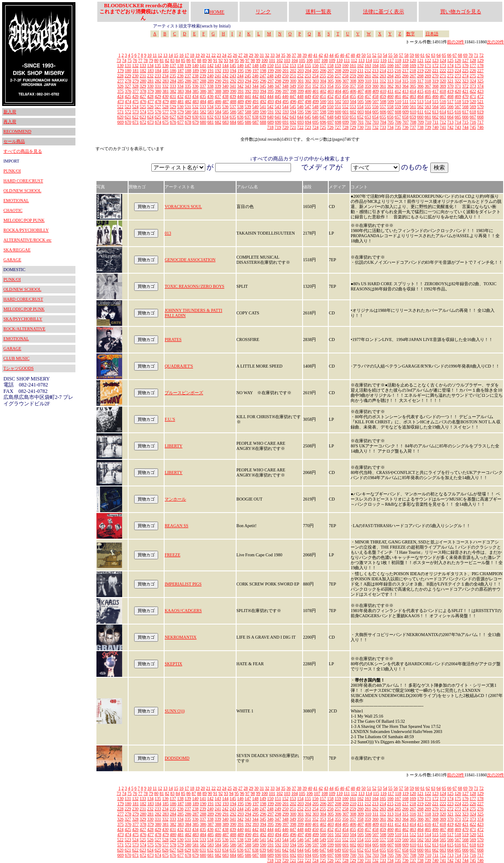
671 (136, 122)
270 (435, 76)
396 (278, 91)
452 (330, 96)
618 (473, 112)
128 (473, 60)
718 (270, 127)
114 (369, 60)
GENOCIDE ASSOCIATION (190, 260)
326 (120, 86)
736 (405, 127)
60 (417, 55)
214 (383, 71)
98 (253, 60)
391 (241, 91)
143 (218, 65)
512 (413, 101)
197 (256, 71)
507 (376, 101)
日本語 (432, 34)
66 (449, 55)
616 (458, 112)
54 (385, 55)
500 (323, 101)
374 (480, 86)
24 (224, 55)
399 (301, 91)
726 (330, 127)
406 (353, 91)
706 (398, 122)
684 (233, 122)
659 (413, 117)
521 (480, 101)
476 (143, 101)
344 (255, 86)
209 (346, 71)
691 (286, 122)
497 (301, 101)
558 (390, 107)
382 (173, 91)
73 (119, 60)
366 (420, 86)
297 (271, 81)
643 (293, 117)
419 (450, 91)
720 (285, 127)
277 (121, 81)
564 (435, 107)
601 (346, 112)
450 (315, 96)
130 (120, 65)
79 (151, 60)
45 (337, 55)
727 (338, 127)
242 (225, 76)
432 (180, 96)
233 (158, 76)
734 (390, 127)
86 (189, 60)
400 (308, 91)
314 (398, 81)
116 (383, 60)
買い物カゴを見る (461, 12)
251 (293, 76)
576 (158, 112)
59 (412, 55)
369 (443, 86)
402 (323, 91)
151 (278, 65)
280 (143, 81)
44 (331, 55)
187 (181, 71)
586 (233, 112)
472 (480, 96)
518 (458, 101)
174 (450, 65)
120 (413, 60)
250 (285, 76)
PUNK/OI (12, 171)
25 (230, 55)
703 (376, 122)
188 (188, 71)
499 (316, 101)
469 (458, 96)
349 (293, 86)
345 (263, 86)
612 (428, 112)
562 (420, 107)
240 (210, 76)
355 (338, 86)
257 (338, 76)
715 (465, 122)
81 (162, 60)
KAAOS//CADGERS (183, 611)
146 (240, 65)
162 (360, 65)
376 (128, 91)
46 (342, 55)
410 (383, 91)
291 (226, 81)
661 (428, 117)
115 (376, 60)
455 (353, 96)
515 (435, 101)
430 (165, 96)
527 (158, 107)
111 (347, 60)
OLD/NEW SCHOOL (22, 191)
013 (168, 233)
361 (383, 86)
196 (248, 71)
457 (368, 96)
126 (458, 60)
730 (360, 127)
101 (272, 60)
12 (160, 55)
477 (151, 101)
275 (473, 76)
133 (143, 65)
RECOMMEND (17, 131)
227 (480, 71)
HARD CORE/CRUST (23, 181)
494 (278, 101)
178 (480, 65)
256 (330, 76)
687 (256, 122)
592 (278, 112)
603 (361, 112)
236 (180, 76)
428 (150, 96)
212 (368, 71)
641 (278, 117)
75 (129, 60)
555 (368, 107)
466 (435, 96)
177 (473, 65)
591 (271, 112)
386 (203, 91)
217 (405, 71)
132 (135, 65)
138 (180, 65)
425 (128, 96)
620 (120, 117)
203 (301, 71)
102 (280, 60)
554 (360, 107)
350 (300, 86)
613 (435, 112)
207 (331, 71)
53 (380, 55)
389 (226, 91)
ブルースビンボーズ (184, 393)
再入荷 (10, 122)
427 (143, 96)
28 (246, 55)
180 (128, 71)
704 (383, 122)
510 (398, 101)
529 (173, 107)
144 (225, 65)
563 (428, 107)
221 (435, 71)
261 (368, 76)
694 (308, 122)
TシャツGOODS (19, 368)
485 (211, 101)
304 (323, 81)
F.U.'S (170, 419)
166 (390, 65)
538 (240, 107)
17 (187, 55)
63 (433, 55)
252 (300, 76)
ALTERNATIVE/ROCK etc (27, 240)
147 (248, 65)
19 (198, 55)
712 (443, 122)
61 (423, 55)
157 (323, 65)
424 (120, 96)
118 (398, 60)
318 (428, 81)
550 (330, 107)
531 (188, 107)
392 (248, 91)
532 (195, 107)
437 (218, 96)
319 (435, 81)
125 (450, 60)
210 (353, 71)
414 (413, 91)
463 (413, 96)
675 (166, 122)
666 (465, 117)
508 (383, 101)
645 (308, 117)
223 (450, 71)
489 (241, 101)
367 (428, 86)
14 (171, 55)
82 (167, 60)
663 (443, 117)
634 (225, 117)
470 (465, 96)
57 (401, 55)
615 (450, 112)
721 (293, 127)
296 (263, 81)
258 (345, 76)
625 (158, 117)
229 (128, 76)
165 (383, 65)
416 (428, 91)
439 (233, 96)
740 (435, 127)
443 (263, 96)
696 (323, 122)
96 (242, 60)
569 (473, 107)
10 (150, 55)
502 (338, 101)
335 (188, 86)
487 (226, 101)
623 (143, 117)
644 (300, 117)
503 (346, 101)
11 (155, 55)
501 (331, 101)
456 (360, 96)
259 (353, 76)
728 (345, 127)
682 (218, 122)
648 (330, 117)
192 (218, 71)
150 (270, 65)
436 (210, 96)
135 (158, 65)
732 (375, 127)
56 (396, 55)
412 (398, 91)
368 (435, 86)
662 (435, 117)
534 (210, 107)
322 (458, 81)
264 (390, 76)
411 (391, 91)
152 (285, 65)
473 (121, 101)
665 (458, 117)
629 (188, 117)
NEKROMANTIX (180, 637)
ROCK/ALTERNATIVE (24, 329)
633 (218, 117)
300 (293, 81)
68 (460, 55)
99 (258, 60)
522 (120, 107)
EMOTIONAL (16, 201)
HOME (214, 12)
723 (308, 127)
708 (413, 122)
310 (368, 81)
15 (176, 55)
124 (443, 60)
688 (263, 122)
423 (480, 91)
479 (166, 101)
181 (136, 71)
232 (150, 76)
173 (443, 65)
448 (300, 96)
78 (146, 60)
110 (340, 60)
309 (361, 81)
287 (196, 81)
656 (390, 117)
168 (405, 65)
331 (158, 86)
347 (278, 86)
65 (444, 55)
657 (398, 117)
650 (345, 117)
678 (188, 122)
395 (271, 91)
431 (173, 96)
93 (226, 60)
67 (455, 55)
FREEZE (172, 555)
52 (374, 55)
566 (450, 107)
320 (443, 81)
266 (405, 76)
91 (215, 60)
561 (413, 107)
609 (406, 112)
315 (405, 81)
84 (178, 60)
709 (421, 122)
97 (247, 60)
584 (218, 112)
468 (450, 96)
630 (195, 117)
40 (310, 55)
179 (121, 71)
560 (405, 107)
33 (273, 55)
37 (294, 55)
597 (316, 112)
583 (211, 112)
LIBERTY (174, 446)
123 (435, 60)
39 (305, 55)
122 (428, 60)
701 (361, 122)
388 (218, 91)
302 (308, 81)
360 (375, 86)
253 (308, 76)
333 (173, 86)
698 (338, 122)
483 (196, 101)
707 (406, 122)
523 (128, 107)
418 (443, 91)
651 (353, 117)
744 (465, 127)
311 (376, 81)
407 (361, 91)
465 (428, 96)
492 (263, 101)
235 (173, 76)
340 (225, 86)
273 (458, 76)
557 (383, 107)
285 (181, 81)
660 (420, 117)
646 (315, 117)
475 (136, 101)
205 (316, 71)
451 (323, 96)
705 (391, 122)
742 (450, 127)
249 (278, 76)
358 (360, 86)
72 (481, 55)
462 (405, 96)
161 (353, 65)
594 (293, 112)
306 (338, 81)
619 (480, 112)
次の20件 (495, 42)
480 (173, 101)
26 (235, 55)
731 (368, 127)
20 (203, 55)
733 (383, 127)
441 (248, 96)
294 (248, 81)
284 (173, 81)
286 (188, 81)
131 (128, 65)
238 (195, 76)
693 (301, 122)
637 (248, 117)
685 (241, 122)
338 (210, 86)
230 (135, 76)
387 (211, 91)
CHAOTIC (13, 210)
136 (165, 65)
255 (323, 76)
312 (383, 81)
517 (450, 101)
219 (420, 71)
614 (443, 112)
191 (211, 71)
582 (203, 112)
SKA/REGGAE (17, 250)
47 (348, 55)
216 (398, 71)
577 (166, 112)
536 (225, 107)
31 (262, 55)
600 (338, 112)
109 (332, 60)
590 (263, 112)
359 (368, 86)
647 (323, 117)
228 (120, 76)
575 (151, 112)
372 (465, 86)
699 (346, 122)
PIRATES (173, 339)
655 (383, 117)
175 (458, 65)
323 (465, 81)
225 (465, 71)
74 (124, 60)
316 (413, 81)
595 (301, 112)
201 (286, 71)
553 (353, 107)
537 (233, 107)
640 (270, 117)
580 (188, 112)
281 (151, 81)
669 (121, 122)
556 (375, 107)
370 (450, 86)
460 (390, 96)
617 (465, 112)
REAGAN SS (176, 526)
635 (233, 117)
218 (413, 71)
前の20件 (456, 42)
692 (293, 122)
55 (390, 55)
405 (346, 91)
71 (476, 55)
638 (255, 117)
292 (233, 81)
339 (218, 86)
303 (316, 81)
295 (256, 81)
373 (473, 86)
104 (295, 60)
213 (375, 71)
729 (353, 127)
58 (406, 55)
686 (248, 122)
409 (376, 91)
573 (136, 112)
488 (233, 101)
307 (346, 81)
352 (315, 86)
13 (165, 55)
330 (150, 86)
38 (299, 55)
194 (233, 71)
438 (225, 96)
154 (300, 65)
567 (458, 107)
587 (241, 112)
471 (473, 96)
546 (300, 107)
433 (188, 96)
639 (263, 117)
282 (158, 81)
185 (166, 71)
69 (465, 55)
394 (263, 91)
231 (143, 76)
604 (368, 112)
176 (465, 65)
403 (331, 91)
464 (420, 96)
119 (406, 60)
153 (293, 65)
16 (181, 55)
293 (241, 81)
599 (331, 112)
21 (208, 55)
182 (143, 71)
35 (283, 55)
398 (293, 91)
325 (480, 81)
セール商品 (14, 141)
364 (405, 86)
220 (428, 71)
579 (181, 112)
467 (443, 96)
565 (443, 107)
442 (255, 96)
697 (331, 122)
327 (128, 86)
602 (353, 112)
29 (251, 55)
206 (323, 71)
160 (345, 65)
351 (308, 86)
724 (315, 127)
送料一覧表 (318, 12)
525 (143, 107)
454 (345, 96)
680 (203, 122)
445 (278, 96)
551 (338, 107)
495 (286, 101)
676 (173, 122)
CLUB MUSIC (16, 358)
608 (398, 112)
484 (203, 101)
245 (248, 76)
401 (316, 91)
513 (420, 101)
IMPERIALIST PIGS (183, 584)
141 (203, 65)
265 (398, 76)
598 (323, 112)
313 (390, 81)
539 (248, 107)
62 (428, 55)
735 (398, 127)
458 (375, 96)
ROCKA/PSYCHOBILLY (26, 230)
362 (390, 86)
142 (210, 65)
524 (135, 107)
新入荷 (10, 112)
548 (315, 107)
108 (325, 60)
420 (458, 91)
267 (413, 76)
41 (315, 55)
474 (128, 101)
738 (420, 127)
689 (271, 122)
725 (323, 127)
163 (368, 65)
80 (156, 60)
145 (233, 65)
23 (219, 55)
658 (405, 117)
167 (398, 65)
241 (218, 76)
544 (285, 107)
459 (383, 96)
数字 (411, 34)
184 (158, 71)
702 (368, 122)
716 (473, 122)
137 (173, 65)
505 (361, 101)
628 (180, 117)
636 (240, 117)
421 (465, 91)
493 (271, 101)
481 (181, 101)
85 (183, 60)
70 (471, 55)
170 (420, 65)
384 (188, 91)
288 (203, 81)
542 (270, 107)
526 (150, 107)
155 (308, 65)
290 (218, 81)
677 (181, 122)
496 (293, 101)
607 (391, 112)
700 (353, 122)
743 (458, 127)
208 (338, 71)
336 (195, 86)
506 (368, 101)
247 (263, 76)
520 (473, 101)
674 (158, 122)
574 (143, 112)
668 (480, 117)
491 (256, 101)
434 (195, 96)
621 (128, 117)
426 (135, 96)
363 (398, 86)
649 (338, 117)
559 (398, 107)
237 (188, 76)
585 (226, 112)
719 (278, 127)
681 (211, 122)
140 (195, 65)
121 (420, 60)
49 (358, 55)
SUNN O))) (175, 711)
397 (286, 91)
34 (278, 55)
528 (165, 107)
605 (376, 112)
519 (465, 101)
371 (458, 86)
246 (255, 76)
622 (135, 117)
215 (390, 71)
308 (353, 81)
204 (308, 71)
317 (420, 81)
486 (218, 101)
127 (465, 60)
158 (330, 65)
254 (315, 76)
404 (338, 91)
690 (278, 122)
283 (166, 81)
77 (140, 60)
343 (248, 86)
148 (255, 65)
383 (181, 91)
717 (480, 122)
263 (383, 76)
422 (473, 91)
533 (203, 107)
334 (180, 86)
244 (240, 76)
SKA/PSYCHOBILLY (23, 319)
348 (285, 86)
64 (438, 55)
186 (173, 71)
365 (413, 86)
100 (265, 60)
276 (480, 76)
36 (288, 55)
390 (233, 91)
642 (285, 117)
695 (316, 122)
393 (256, 91)
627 (173, 117)
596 (308, 112)
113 (361, 60)
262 (375, 76)
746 (480, 127)
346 (270, 86)
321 (450, 81)
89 (204, 60)
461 (398, 96)
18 (192, 55)
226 (473, 71)
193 (226, 71)
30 (256, 55)
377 (136, 91)
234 (165, 76)
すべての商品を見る (23, 151)
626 (165, 117)
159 (338, 65)
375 (121, 91)
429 (158, 96)
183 (151, 71)
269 (428, 76)
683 (226, 122)
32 (267, 55)
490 (248, 101)
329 (143, 86)
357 (353, 86)
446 (285, 96)
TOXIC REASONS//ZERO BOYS (194, 286)
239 (203, 76)
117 (391, 60)
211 (361, 71)
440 (240, 96)
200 (278, 71)
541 (263, 107)
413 (405, 91)
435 (203, 96)
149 (263, 65)
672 (143, 122)
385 (196, 91)
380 (158, 91)
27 (240, 55)
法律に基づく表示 (384, 12)
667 (473, 117)
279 (136, 81)
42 (321, 55)
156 (315, 65)
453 (338, 96)
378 (143, 91)
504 (353, 101)
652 (360, 117)
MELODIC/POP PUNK (24, 220)
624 (150, 117)
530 (180, 107)
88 (199, 60)
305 (331, 81)
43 (326, 55)
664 (450, 117)
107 (317, 60)
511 (406, 101)
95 (237, 60)
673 (151, 122)
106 (310, 60)
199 (271, 71)
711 (436, 122)
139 (188, 65)
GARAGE (12, 260)
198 (263, 71)
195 (241, 71)
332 (165, 86)
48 (353, 55)
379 (151, 91)
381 (166, 91)
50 (363, 55)
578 (173, 112)
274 (465, 76)
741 (443, 127)
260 (360, 76)
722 (300, 127)
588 (248, 112)
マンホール (175, 499)
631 (203, 117)
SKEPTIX (173, 664)
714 (458, 122)
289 (211, 81)
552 (345, 107)
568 (465, 107)
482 (188, 101)
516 (443, 101)
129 (480, 60)
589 (256, 112)
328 (135, 86)
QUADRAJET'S (179, 366)
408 (368, 91)
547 (308, 107)
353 (323, 86)
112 (354, 60)
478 (158, 101)
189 (196, 71)
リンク (263, 12)
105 (302, 60)
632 (210, 117)
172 (435, 65)
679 (196, 122)
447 (293, 96)
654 (375, 117)
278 (128, 81)
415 (420, 91)
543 (278, 107)
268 (420, 76)
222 (443, 71)
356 (345, 86)
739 (428, 127)
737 (413, 127)
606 (383, 112)
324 (473, 81)
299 (286, 81)
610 (413, 112)
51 (369, 55)
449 (308, 96)
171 (428, 65)
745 (473, 127)
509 (391, 101)
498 (308, 101)
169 (413, 65)
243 (233, 76)
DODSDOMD (177, 758)
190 (203, 71)
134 (150, 65)
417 (435, 91)
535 (218, 107)
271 (443, 76)
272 (450, 76)
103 (287, 60)
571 (121, 112)
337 (203, 86)
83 (172, 60)
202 (293, 71)
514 (428, 101)
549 (323, 107)
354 (330, 86)
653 (368, 117)
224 (458, 71)
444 (270, 96)
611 (421, 112)
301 (301, 81)
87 (194, 60)
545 (293, 107)
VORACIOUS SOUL (183, 207)
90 (210, 60)
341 (233, 86)
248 (270, 76)
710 (428, 122)
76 (135, 60)
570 (480, 107)
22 (213, 55)
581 (196, 112)
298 (278, 81)
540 (255, 107)
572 (128, 112)
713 (450, 122)
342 (240, 86)
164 (375, 65)
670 (128, 122)
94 (231, 60)
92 (221, 60)
